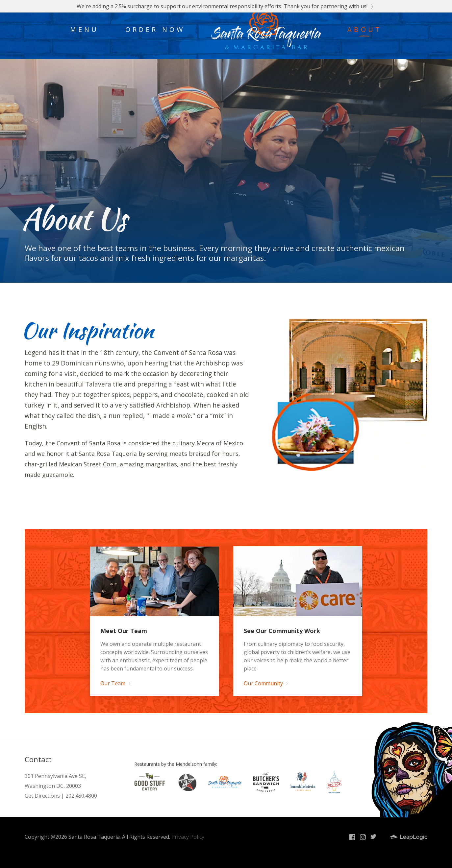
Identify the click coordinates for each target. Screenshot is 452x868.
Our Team (115, 683)
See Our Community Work (282, 631)
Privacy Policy (188, 837)
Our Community (265, 683)
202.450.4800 (81, 796)
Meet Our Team (124, 631)
